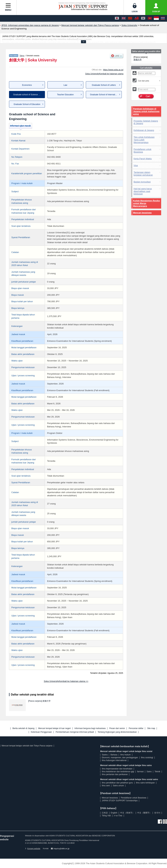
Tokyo (22, 56)
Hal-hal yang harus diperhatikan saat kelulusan (143, 191)
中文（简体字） (127, 813)
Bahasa (114, 755)
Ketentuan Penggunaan (41, 732)
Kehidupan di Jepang (144, 130)
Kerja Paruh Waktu (143, 159)
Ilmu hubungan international (114, 760)
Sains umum (118, 786)
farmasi (140, 772)
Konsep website (33, 848)
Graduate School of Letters (104, 85)
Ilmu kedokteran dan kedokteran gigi (118, 772)
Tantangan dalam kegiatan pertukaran (143, 174)
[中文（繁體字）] (137, 18)
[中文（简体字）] (130, 18)
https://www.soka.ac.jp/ (113, 70)
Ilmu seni (106, 786)
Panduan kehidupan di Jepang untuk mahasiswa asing (146, 111)
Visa (136, 165)
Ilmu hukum (125, 755)
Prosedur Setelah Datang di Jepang (146, 122)
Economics (27, 85)
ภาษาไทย (118, 816)
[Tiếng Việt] (150, 18)
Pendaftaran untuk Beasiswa (142, 151)
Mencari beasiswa (142, 213)
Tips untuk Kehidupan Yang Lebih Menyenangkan (144, 140)
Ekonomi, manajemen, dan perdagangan (120, 758)
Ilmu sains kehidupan (145, 783)
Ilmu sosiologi (147, 758)
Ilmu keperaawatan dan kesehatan (117, 769)
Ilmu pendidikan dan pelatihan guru (117, 783)
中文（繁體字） (144, 813)
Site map (151, 728)
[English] (124, 18)
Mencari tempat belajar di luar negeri (55, 728)
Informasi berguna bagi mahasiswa (90, 728)
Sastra (105, 755)
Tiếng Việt (106, 816)
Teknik (157, 772)
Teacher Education (65, 95)
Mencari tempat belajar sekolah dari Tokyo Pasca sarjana (27, 746)
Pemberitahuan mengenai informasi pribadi (75, 732)
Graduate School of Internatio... (104, 95)
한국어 (157, 813)
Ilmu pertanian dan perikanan (115, 774)
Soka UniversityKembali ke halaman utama (104, 74)
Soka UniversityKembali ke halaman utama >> (66, 681)
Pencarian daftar (136, 728)
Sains (149, 772)
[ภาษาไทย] (163, 18)
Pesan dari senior (117, 728)
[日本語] (117, 18)
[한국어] (143, 18)
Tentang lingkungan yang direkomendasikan (117, 732)
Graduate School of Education (27, 104)
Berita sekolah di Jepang (23, 728)
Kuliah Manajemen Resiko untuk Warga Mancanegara (146, 203)
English (114, 813)
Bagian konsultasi (142, 182)
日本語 (105, 813)
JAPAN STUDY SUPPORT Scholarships (120, 801)
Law (65, 85)
